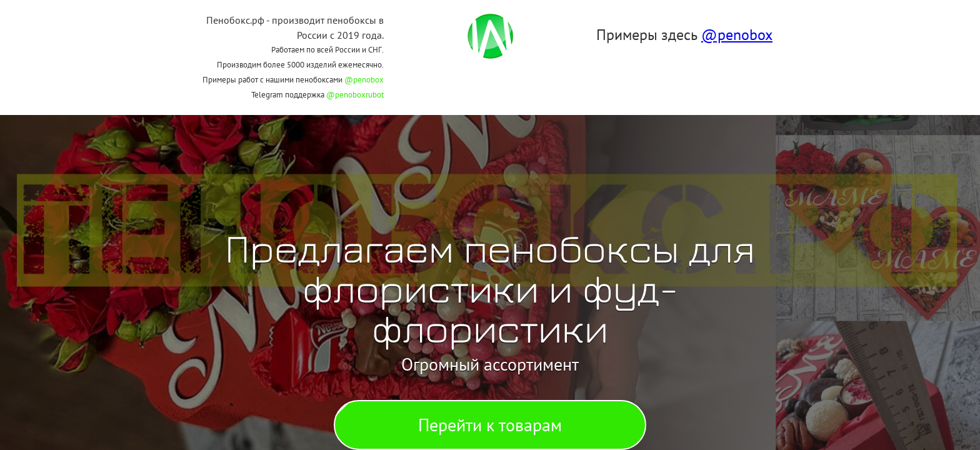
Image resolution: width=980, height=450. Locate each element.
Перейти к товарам (490, 425)
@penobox (364, 80)
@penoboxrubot (355, 95)
